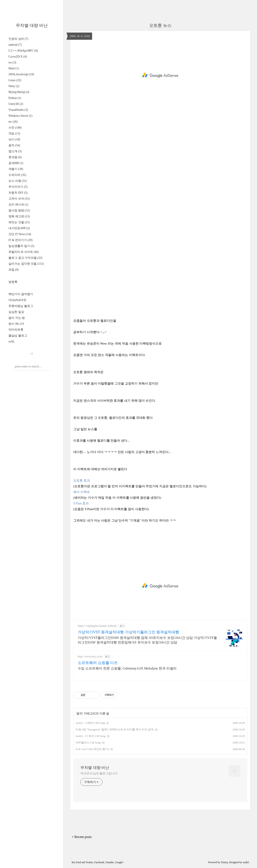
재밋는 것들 (19, 222)
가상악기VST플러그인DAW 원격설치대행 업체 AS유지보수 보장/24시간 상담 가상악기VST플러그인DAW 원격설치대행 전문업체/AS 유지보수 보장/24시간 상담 (147, 640)
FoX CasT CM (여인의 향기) (92, 749)
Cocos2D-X (18, 57)
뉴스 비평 (18, 181)
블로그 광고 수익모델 (25, 258)
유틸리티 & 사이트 (24, 252)
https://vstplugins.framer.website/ (97, 626)
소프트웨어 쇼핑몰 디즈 (98, 663)
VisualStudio (18, 110)
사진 (15, 128)
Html (14, 68)
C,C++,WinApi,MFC (23, 51)
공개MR (16, 163)
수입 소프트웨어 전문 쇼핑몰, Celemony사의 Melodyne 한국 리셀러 (127, 668)
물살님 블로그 (18, 336)
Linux (15, 80)
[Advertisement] (160, 75)
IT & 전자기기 (21, 240)
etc (13, 122)
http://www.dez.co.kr (90, 656)
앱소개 (15, 151)
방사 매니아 (16, 324)
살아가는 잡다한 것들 (26, 264)
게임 (14, 133)
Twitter (89, 862)
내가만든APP (19, 228)
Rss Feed (76, 862)
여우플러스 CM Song (88, 743)
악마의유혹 (16, 330)
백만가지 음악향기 (21, 294)
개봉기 (16, 169)
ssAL (12, 342)
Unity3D (16, 104)
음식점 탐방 (19, 210)
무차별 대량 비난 (32, 25)
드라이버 (17, 175)
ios (12, 62)
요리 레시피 (18, 205)
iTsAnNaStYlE (17, 300)
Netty (14, 86)
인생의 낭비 (18, 39)
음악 (14, 145)
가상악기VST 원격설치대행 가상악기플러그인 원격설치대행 (128, 632)
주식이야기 (18, 187)
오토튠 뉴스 (160, 25)
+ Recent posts (82, 837)
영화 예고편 (19, 216)
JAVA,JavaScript (21, 74)
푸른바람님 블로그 (21, 306)
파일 (14, 270)
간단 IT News (20, 234)
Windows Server (20, 116)
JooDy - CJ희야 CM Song (90, 723)
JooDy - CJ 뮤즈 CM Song (91, 736)
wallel (246, 862)
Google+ (120, 862)
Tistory (224, 862)
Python (15, 98)
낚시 (14, 139)
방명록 (13, 282)
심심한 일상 (16, 312)
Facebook (99, 862)
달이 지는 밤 (17, 318)
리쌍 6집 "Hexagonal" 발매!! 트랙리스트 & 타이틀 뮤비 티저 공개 (115, 729)
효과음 (15, 157)
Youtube (110, 862)
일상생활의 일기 (21, 246)
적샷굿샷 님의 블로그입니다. (99, 773)
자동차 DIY (18, 193)
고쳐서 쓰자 (19, 199)
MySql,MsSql (19, 92)
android (15, 45)
